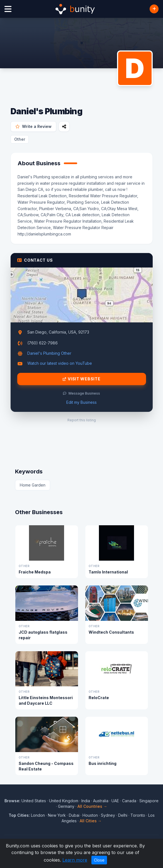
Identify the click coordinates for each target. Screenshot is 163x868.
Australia (101, 801)
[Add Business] (154, 9)
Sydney (108, 815)
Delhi (123, 815)
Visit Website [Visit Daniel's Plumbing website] (82, 379)
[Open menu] (8, 9)
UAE (115, 801)
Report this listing (82, 420)
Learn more (75, 860)
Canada (129, 801)
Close (99, 860)
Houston (90, 815)
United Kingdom (64, 801)
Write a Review (33, 126)
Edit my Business (81, 402)
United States (34, 801)
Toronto (138, 815)
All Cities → (91, 821)
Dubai (74, 815)
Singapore (149, 801)
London (38, 815)
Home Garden (33, 485)
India (86, 801)
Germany (66, 806)
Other (20, 139)
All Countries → (92, 806)
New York (57, 815)
